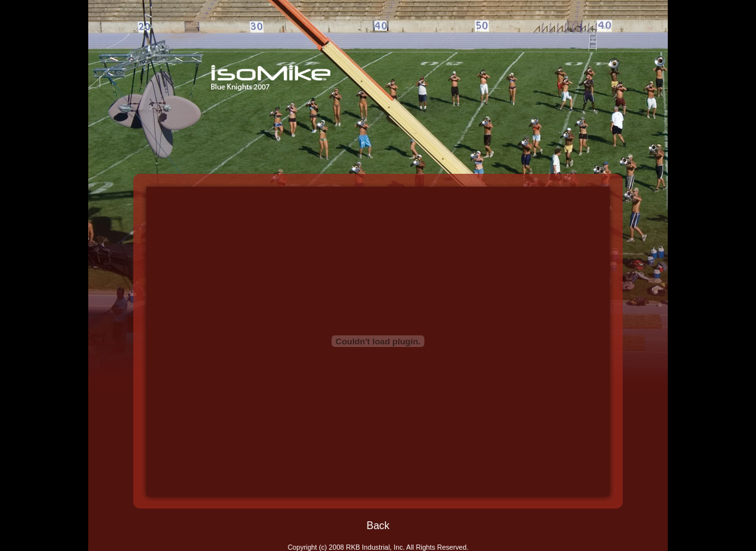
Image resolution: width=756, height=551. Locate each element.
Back (378, 526)
